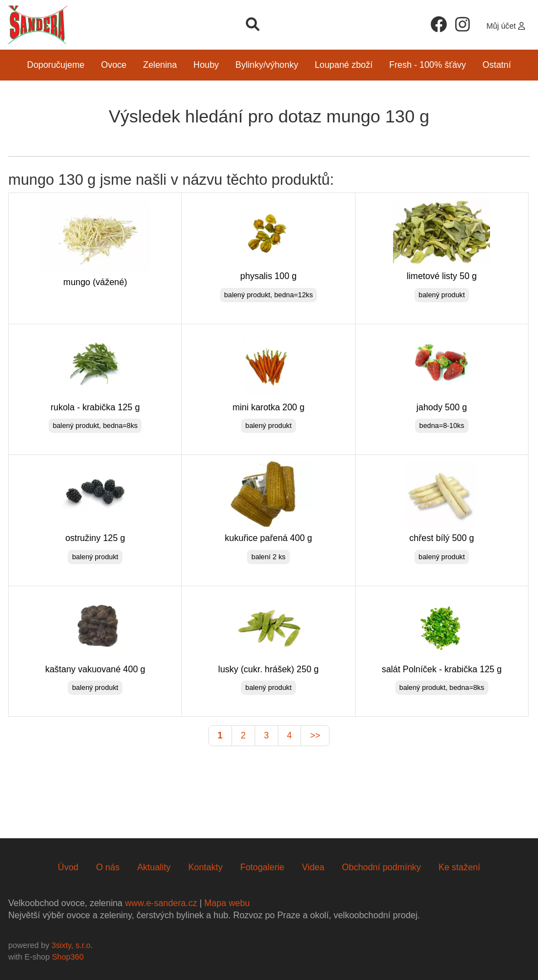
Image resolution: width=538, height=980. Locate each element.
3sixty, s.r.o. (72, 945)
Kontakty (205, 867)
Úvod (68, 867)
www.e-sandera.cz (161, 903)
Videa (313, 867)
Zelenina (160, 65)
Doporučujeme (56, 65)
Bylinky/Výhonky (267, 65)
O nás (108, 867)
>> (315, 735)
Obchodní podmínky (381, 867)
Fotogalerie (262, 867)
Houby (206, 65)
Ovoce (114, 65)
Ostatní (497, 65)
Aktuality (154, 867)
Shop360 (68, 957)
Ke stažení (460, 867)
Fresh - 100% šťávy (427, 65)
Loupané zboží (344, 65)
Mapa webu (227, 903)
